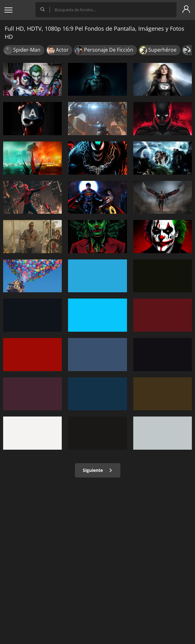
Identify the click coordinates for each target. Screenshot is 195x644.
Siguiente (98, 470)
